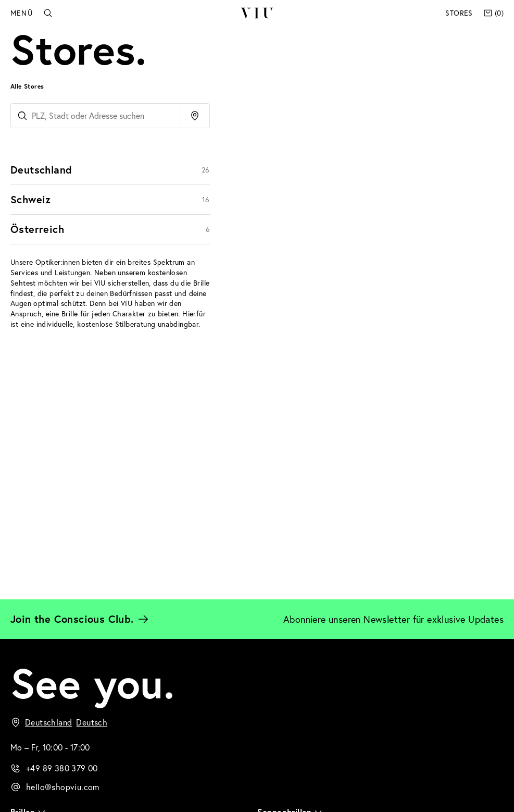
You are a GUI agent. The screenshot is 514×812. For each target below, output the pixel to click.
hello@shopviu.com (63, 787)
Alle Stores (27, 86)
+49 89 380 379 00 (62, 768)
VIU (256, 13)
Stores (459, 13)
